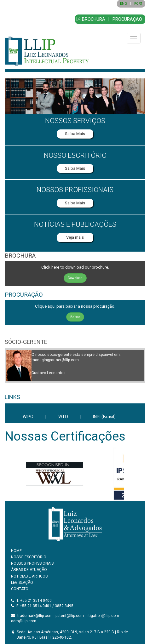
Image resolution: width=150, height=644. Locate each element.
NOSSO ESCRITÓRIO (29, 557)
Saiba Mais (75, 134)
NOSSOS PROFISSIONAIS (32, 563)
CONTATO (20, 589)
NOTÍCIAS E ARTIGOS (29, 576)
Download (75, 278)
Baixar (75, 317)
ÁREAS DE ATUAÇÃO (29, 570)
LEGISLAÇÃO (22, 583)
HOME (16, 551)
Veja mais (75, 237)
